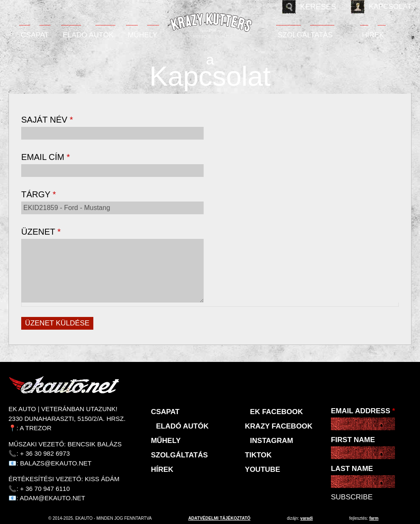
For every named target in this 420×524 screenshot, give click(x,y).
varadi (307, 518)
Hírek (373, 35)
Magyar (15, 7)
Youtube (262, 469)
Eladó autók (88, 35)
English (33, 7)
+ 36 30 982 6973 (45, 453)
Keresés (318, 7)
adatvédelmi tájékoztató (220, 518)
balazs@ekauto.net (56, 463)
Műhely (143, 35)
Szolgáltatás (305, 35)
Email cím (46, 157)
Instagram (272, 441)
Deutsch (51, 7)
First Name (353, 440)
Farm (374, 518)
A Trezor (36, 428)
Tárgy (39, 194)
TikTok (258, 455)
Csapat (35, 35)
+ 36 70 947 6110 (45, 489)
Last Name (352, 469)
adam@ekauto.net (53, 498)
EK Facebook (276, 412)
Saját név (47, 120)
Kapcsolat (390, 7)
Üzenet (41, 232)
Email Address (363, 411)
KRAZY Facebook (279, 426)
